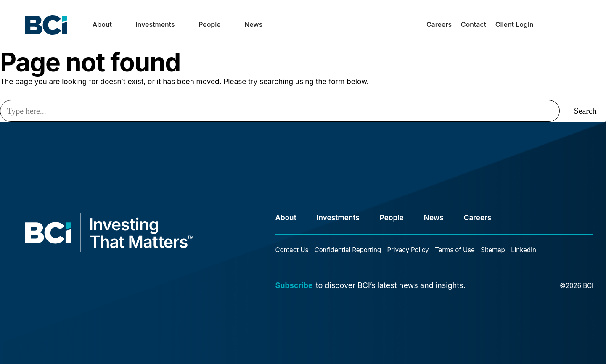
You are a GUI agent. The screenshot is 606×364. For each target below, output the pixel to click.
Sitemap (493, 250)
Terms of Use (455, 250)
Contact (474, 24)
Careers (439, 24)
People (210, 24)
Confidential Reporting (348, 250)
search (547, 31)
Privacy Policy (408, 250)
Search (585, 111)
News (253, 24)
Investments (155, 24)
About (102, 24)
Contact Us (292, 250)
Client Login (515, 24)
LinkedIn (524, 250)
